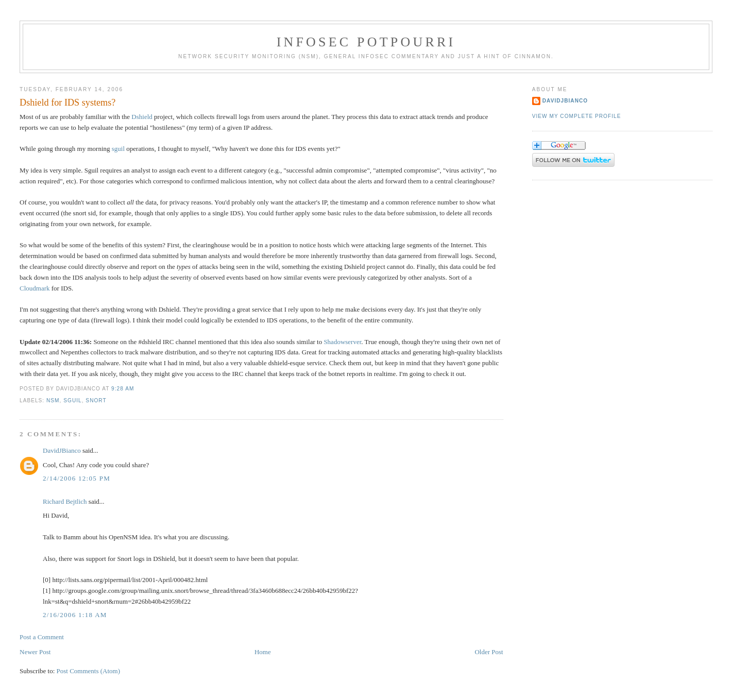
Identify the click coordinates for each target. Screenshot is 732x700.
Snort (96, 400)
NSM (53, 400)
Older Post (489, 652)
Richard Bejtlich (65, 501)
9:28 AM (123, 389)
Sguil (72, 400)
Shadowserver (342, 342)
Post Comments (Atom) (89, 671)
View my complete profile (577, 116)
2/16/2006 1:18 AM (75, 615)
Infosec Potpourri (366, 42)
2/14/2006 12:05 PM (76, 478)
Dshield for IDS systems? (67, 103)
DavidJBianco (62, 450)
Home (263, 652)
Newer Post (35, 652)
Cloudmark (35, 288)
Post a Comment (42, 637)
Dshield (142, 117)
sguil (118, 149)
